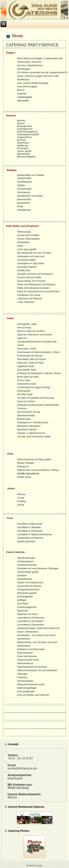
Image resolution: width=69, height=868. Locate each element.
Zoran (40, 866)
